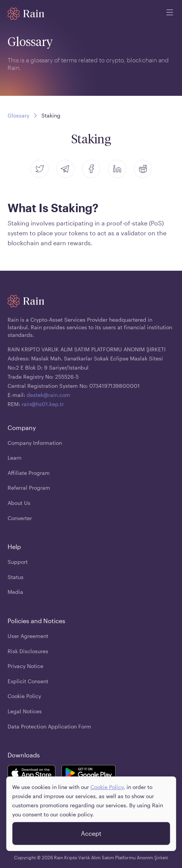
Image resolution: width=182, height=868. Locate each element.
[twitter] (40, 169)
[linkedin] (117, 169)
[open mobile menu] (170, 14)
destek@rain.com (48, 395)
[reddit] (143, 169)
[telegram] (65, 169)
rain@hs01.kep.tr (43, 404)
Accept (91, 837)
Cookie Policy (107, 791)
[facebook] (91, 169)
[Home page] (26, 14)
